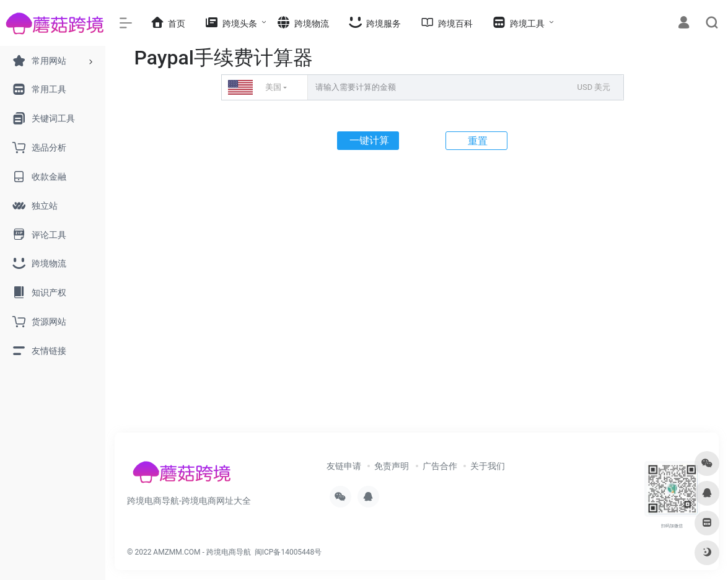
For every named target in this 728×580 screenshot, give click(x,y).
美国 (255, 87)
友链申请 (344, 466)
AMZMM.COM (177, 552)
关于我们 (488, 466)
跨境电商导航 (229, 552)
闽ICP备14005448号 (288, 552)
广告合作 (440, 466)
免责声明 (392, 466)
